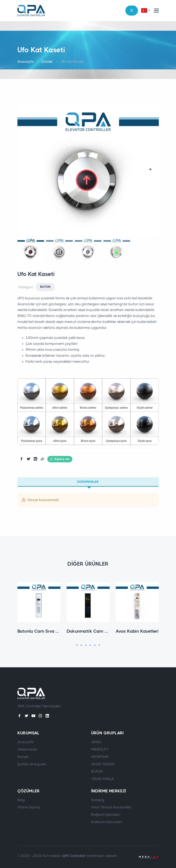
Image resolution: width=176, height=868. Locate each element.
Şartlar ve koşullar (32, 764)
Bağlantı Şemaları (106, 814)
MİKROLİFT (100, 749)
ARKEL (96, 742)
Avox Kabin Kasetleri (137, 631)
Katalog (98, 800)
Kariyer (23, 757)
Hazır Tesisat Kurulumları (111, 807)
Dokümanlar (88, 482)
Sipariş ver (60, 459)
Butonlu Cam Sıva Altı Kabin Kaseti (54, 631)
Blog (21, 800)
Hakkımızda (27, 749)
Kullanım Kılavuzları (107, 822)
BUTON (45, 287)
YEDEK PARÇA (103, 779)
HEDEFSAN (100, 757)
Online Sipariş (29, 807)
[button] (145, 11)
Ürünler (47, 62)
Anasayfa (26, 62)
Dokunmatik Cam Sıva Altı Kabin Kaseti (108, 631)
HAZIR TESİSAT (103, 764)
